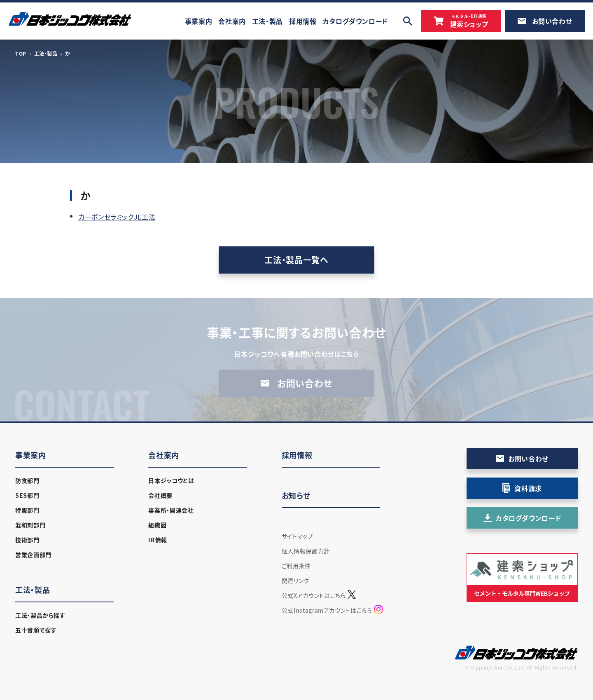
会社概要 (160, 495)
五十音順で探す (36, 630)
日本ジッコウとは (171, 480)
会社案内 (164, 455)
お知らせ (296, 495)
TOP (21, 54)
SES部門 (27, 495)
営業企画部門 (33, 555)
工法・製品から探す (40, 615)
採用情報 (297, 455)
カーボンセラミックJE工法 (117, 217)
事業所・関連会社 (171, 510)
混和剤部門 (30, 525)
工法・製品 (46, 54)
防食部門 (27, 480)
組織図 (157, 525)
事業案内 (31, 455)
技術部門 (27, 540)
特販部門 (27, 510)
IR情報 (158, 540)
